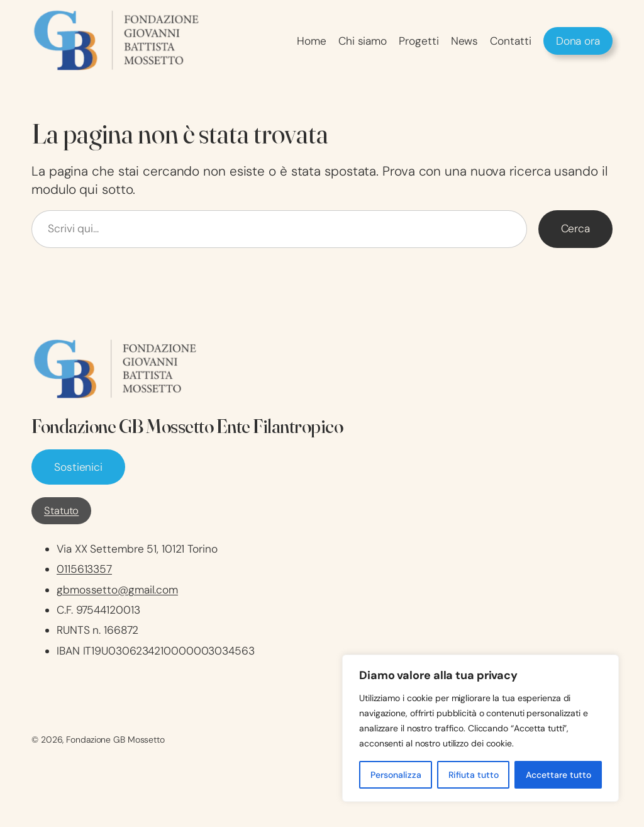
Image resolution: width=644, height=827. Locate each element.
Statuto (61, 511)
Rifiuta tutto (474, 775)
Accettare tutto (558, 775)
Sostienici (78, 467)
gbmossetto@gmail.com (117, 590)
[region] (480, 728)
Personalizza (396, 775)
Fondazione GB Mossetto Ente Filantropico (187, 426)
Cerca (576, 228)
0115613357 (84, 569)
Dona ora (578, 41)
